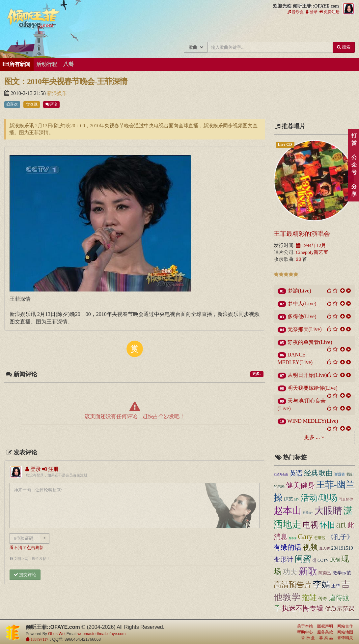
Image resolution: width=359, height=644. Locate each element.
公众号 (354, 165)
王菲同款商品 (345, 29)
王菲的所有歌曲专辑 (169, 29)
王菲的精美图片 (213, 29)
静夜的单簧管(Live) (310, 342)
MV (297, 499)
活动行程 (47, 64)
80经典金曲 (281, 475)
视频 (310, 547)
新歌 (308, 571)
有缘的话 (288, 547)
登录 (312, 12)
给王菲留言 (279, 29)
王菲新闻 (191, 29)
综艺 (289, 499)
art (341, 524)
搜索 (344, 47)
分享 (354, 190)
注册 (50, 469)
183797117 (39, 639)
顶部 (349, 393)
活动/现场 (319, 498)
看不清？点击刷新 (27, 548)
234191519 (342, 548)
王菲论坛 (257, 29)
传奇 (323, 598)
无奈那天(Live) (305, 329)
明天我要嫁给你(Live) (313, 388)
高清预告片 (293, 585)
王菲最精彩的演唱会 (302, 233)
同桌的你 (346, 499)
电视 (311, 525)
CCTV (323, 560)
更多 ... (312, 437)
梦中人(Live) (302, 304)
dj (315, 560)
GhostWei (57, 634)
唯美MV (308, 513)
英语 (296, 473)
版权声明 (325, 626)
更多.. (257, 374)
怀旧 (327, 525)
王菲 (336, 586)
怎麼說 (320, 538)
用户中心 (301, 29)
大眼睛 (328, 511)
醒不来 (293, 538)
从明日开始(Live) (307, 375)
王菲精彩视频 (235, 29)
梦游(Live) (299, 291)
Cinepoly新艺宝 (312, 252)
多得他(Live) (302, 316)
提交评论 (25, 575)
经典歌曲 (318, 473)
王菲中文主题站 (147, 29)
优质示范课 (340, 609)
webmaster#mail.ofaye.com (101, 634)
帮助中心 (305, 632)
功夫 (290, 572)
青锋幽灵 (345, 638)
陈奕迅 (325, 573)
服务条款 (325, 632)
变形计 (284, 559)
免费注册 (330, 12)
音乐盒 (296, 12)
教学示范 (342, 573)
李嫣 (321, 584)
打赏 (354, 139)
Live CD (285, 144)
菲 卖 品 (326, 638)
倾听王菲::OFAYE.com (34, 20)
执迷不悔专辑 (303, 608)
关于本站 (305, 626)
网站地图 (345, 632)
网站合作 (345, 626)
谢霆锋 (340, 474)
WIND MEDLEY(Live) (313, 421)
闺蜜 (303, 559)
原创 (335, 560)
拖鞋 (309, 598)
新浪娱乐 (57, 93)
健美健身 (300, 485)
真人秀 (325, 548)
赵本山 (288, 511)
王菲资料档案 (323, 29)
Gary (305, 537)
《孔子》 (340, 537)
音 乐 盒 (308, 638)
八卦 (69, 64)
